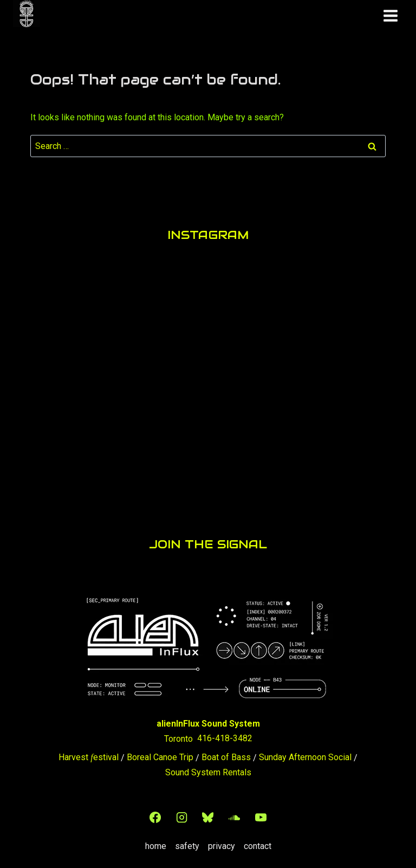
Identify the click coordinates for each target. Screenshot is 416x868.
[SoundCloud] (234, 813)
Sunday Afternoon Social (305, 753)
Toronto (178, 734)
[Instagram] (181, 813)
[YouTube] (261, 813)
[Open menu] (390, 14)
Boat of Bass (226, 753)
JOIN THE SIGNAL (208, 542)
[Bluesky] (208, 813)
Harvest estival (88, 753)
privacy (222, 842)
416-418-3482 (225, 734)
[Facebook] (155, 813)
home (156, 842)
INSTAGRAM (208, 234)
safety (187, 842)
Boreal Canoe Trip (160, 753)
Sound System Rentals (208, 769)
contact (258, 842)
